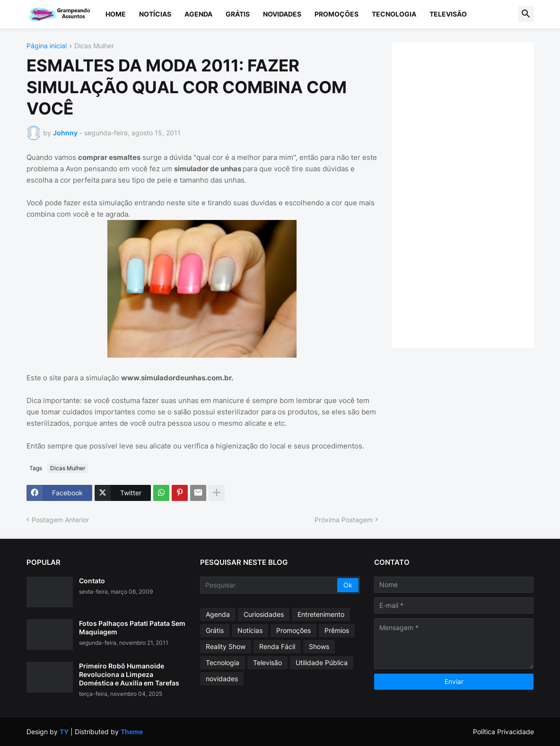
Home (116, 14)
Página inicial (47, 46)
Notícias (155, 14)
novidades (222, 679)
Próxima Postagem (344, 520)
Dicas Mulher (94, 46)
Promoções (337, 14)
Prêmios (337, 630)
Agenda (198, 14)
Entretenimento (321, 614)
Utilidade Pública (322, 663)
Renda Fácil (277, 646)
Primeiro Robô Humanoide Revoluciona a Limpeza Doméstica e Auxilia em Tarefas (129, 674)
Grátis (238, 14)
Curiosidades (264, 614)
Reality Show (226, 646)
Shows (319, 646)
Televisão (448, 14)
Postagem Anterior (60, 520)
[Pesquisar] (269, 585)
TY (64, 732)
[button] (526, 14)
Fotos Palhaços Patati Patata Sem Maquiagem (132, 628)
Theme (132, 732)
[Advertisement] (472, 194)
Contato (92, 581)
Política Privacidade (503, 732)
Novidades (282, 14)
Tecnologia (394, 14)
